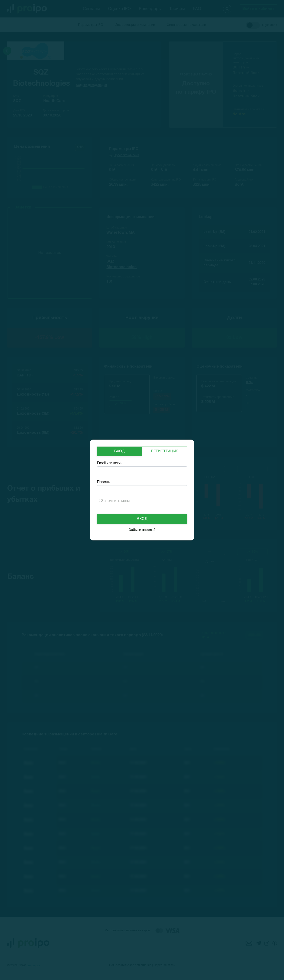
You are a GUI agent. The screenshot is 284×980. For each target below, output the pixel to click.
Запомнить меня (115, 501)
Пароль (103, 482)
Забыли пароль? (142, 530)
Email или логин (110, 463)
